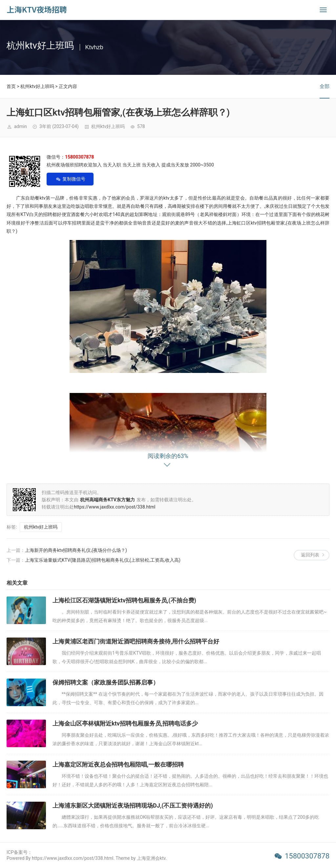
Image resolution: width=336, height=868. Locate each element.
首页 (11, 86)
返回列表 (310, 555)
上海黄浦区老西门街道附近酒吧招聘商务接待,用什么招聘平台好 (136, 641)
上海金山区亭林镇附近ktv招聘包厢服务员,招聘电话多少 (125, 723)
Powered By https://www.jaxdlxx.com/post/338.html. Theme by (72, 858)
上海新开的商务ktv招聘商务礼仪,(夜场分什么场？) (76, 550)
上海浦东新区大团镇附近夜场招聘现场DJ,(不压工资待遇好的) (133, 805)
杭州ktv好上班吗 (37, 86)
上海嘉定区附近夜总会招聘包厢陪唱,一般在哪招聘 (118, 764)
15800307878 (307, 856)
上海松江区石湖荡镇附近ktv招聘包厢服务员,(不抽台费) (124, 600)
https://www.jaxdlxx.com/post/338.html (115, 507)
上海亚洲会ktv (151, 858)
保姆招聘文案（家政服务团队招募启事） (106, 682)
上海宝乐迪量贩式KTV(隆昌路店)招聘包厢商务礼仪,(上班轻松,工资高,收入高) (103, 560)
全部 (325, 86)
